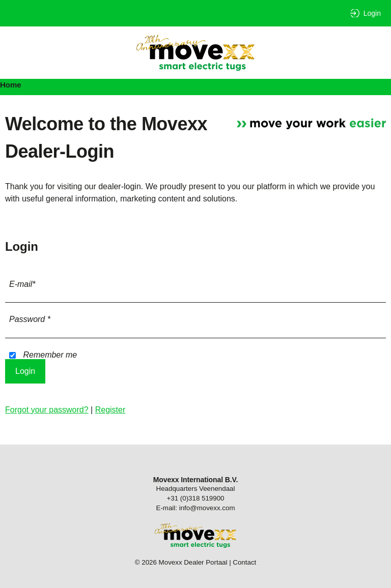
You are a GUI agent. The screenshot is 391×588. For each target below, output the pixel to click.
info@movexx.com (207, 508)
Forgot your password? (47, 410)
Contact (244, 562)
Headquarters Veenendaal (196, 489)
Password (30, 319)
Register (110, 410)
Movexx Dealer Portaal (195, 53)
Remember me (43, 355)
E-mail (22, 284)
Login (372, 13)
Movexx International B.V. (196, 480)
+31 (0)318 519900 (195, 498)
